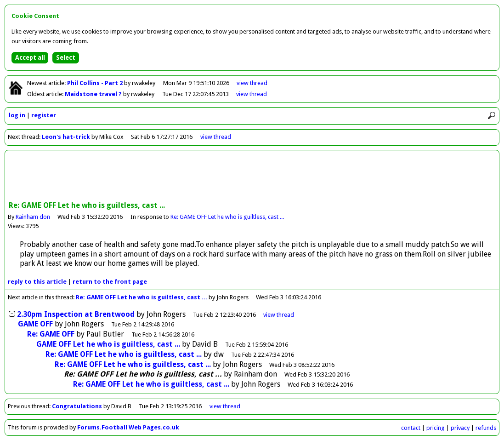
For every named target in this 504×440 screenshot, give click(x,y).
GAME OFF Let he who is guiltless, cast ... (108, 344)
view (252, 83)
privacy (460, 428)
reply (37, 282)
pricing (436, 428)
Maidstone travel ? (94, 94)
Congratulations (77, 406)
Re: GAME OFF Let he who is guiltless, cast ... (227, 217)
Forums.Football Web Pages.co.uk (128, 427)
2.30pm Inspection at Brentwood (76, 314)
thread (279, 315)
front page (110, 282)
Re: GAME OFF (51, 334)
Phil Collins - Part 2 (96, 83)
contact (411, 428)
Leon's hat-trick (66, 137)
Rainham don (33, 217)
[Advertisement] (252, 177)
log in (17, 115)
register (44, 115)
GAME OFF (35, 324)
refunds (486, 428)
